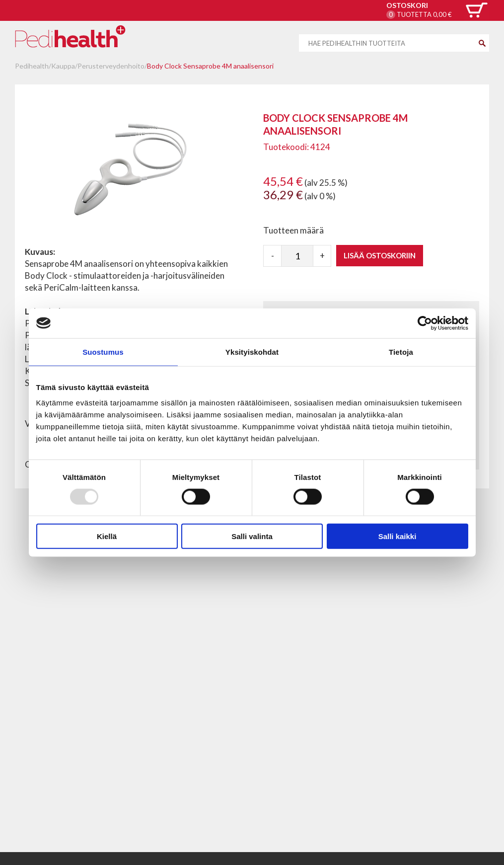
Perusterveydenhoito (111, 66)
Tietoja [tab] (401, 352)
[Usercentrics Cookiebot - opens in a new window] (425, 323)
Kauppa (63, 66)
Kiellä (107, 536)
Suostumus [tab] (103, 352)
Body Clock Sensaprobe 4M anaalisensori (210, 66)
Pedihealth (32, 66)
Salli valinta (252, 536)
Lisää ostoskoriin (380, 255)
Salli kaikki (397, 536)
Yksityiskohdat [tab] (252, 352)
